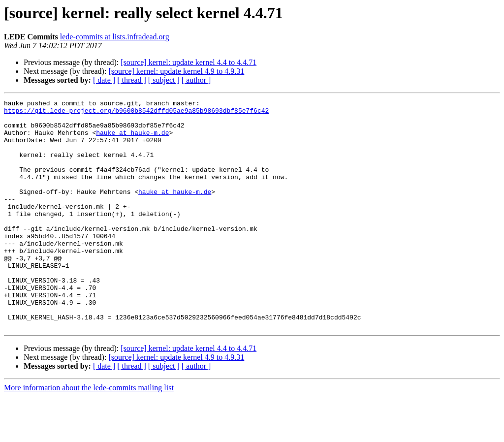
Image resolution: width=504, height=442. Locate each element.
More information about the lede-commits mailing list (89, 433)
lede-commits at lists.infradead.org (115, 37)
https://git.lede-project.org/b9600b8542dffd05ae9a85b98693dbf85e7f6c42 (136, 113)
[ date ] (104, 80)
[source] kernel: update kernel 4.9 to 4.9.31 (176, 71)
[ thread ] (132, 80)
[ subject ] (164, 80)
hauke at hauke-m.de (132, 140)
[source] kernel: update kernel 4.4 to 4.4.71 (189, 62)
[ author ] (196, 80)
